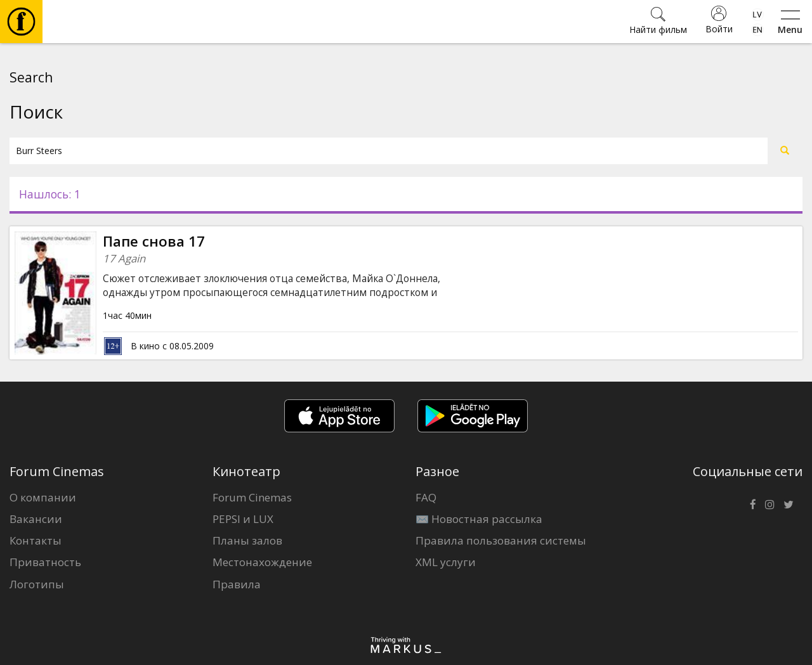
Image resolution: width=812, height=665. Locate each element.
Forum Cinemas (252, 497)
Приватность (45, 562)
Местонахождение (262, 562)
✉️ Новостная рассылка (479, 519)
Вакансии (36, 519)
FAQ (426, 497)
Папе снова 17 (154, 241)
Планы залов (247, 540)
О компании (43, 497)
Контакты (36, 540)
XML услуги (446, 562)
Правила (237, 584)
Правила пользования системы (501, 540)
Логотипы (37, 584)
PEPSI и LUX (243, 519)
